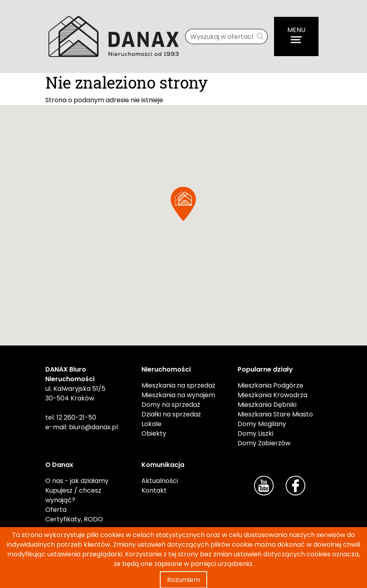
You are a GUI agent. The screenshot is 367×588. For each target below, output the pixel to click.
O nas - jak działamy (77, 481)
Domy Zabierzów (264, 443)
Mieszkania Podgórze (270, 385)
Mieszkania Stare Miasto (275, 414)
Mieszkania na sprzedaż (178, 385)
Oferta (56, 510)
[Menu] (296, 36)
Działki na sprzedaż (171, 414)
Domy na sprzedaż (171, 405)
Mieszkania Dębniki (267, 405)
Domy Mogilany (262, 424)
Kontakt (154, 490)
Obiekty (154, 433)
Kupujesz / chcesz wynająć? (73, 495)
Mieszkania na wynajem (178, 395)
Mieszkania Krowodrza (272, 395)
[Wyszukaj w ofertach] (219, 36)
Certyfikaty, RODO (74, 519)
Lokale (151, 424)
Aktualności (160, 481)
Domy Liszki (255, 433)
